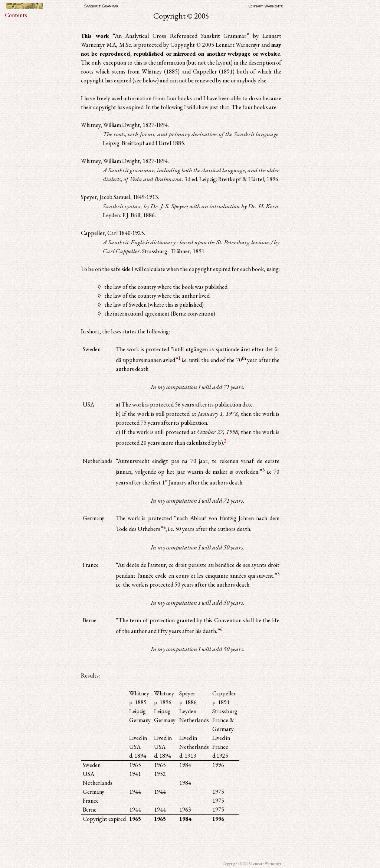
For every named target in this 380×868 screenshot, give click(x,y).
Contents (16, 15)
